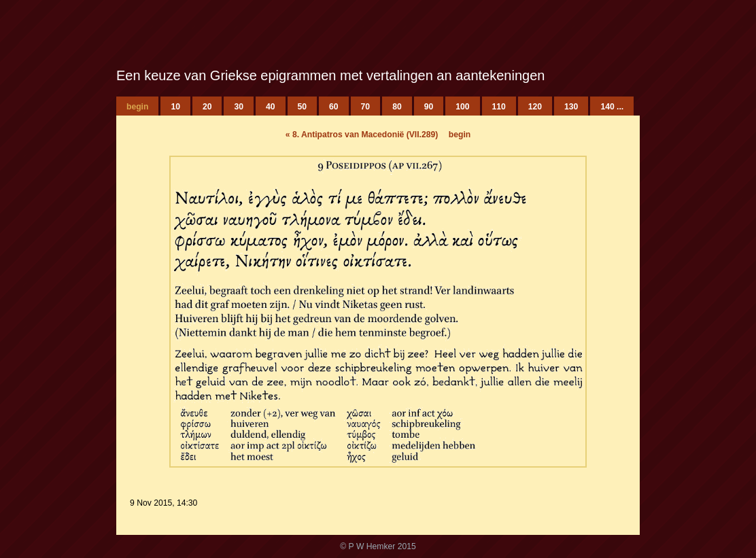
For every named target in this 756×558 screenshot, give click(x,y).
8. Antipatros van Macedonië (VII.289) (362, 135)
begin (460, 135)
